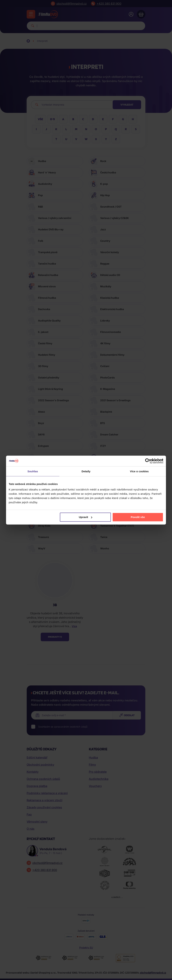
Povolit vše (138, 517)
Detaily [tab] (86, 471)
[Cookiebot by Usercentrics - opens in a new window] (148, 461)
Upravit (86, 517)
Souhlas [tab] (33, 471)
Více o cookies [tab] (139, 471)
